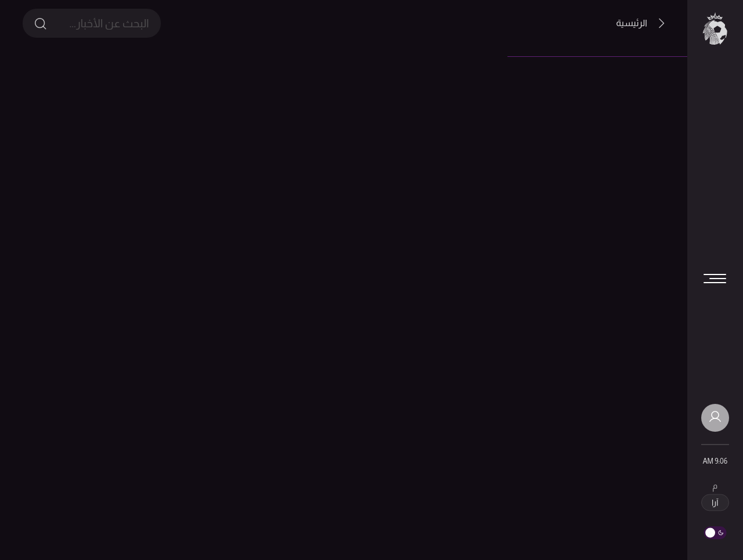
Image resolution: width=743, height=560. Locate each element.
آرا (715, 503)
